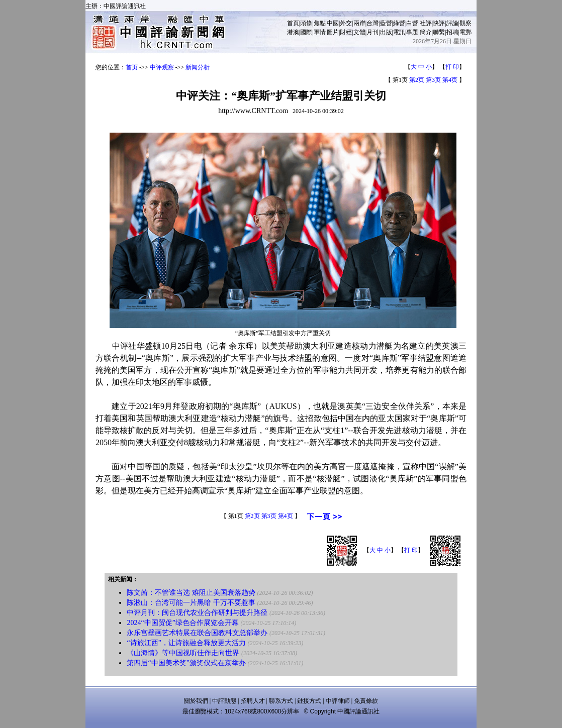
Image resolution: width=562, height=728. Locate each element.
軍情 (320, 32)
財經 (346, 32)
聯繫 (439, 32)
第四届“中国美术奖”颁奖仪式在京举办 (186, 663)
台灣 (372, 23)
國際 (306, 32)
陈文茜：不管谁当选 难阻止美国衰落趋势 (191, 593)
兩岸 (359, 23)
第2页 (417, 80)
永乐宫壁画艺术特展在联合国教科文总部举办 (197, 633)
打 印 (452, 67)
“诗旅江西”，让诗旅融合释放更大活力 (186, 643)
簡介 (426, 32)
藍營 (386, 23)
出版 (386, 32)
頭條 (306, 23)
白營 (412, 23)
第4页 (450, 80)
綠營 (399, 23)
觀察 (465, 23)
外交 (346, 23)
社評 (426, 23)
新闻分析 (198, 67)
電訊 (399, 32)
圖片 (333, 32)
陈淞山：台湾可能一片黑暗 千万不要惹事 (191, 603)
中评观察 (162, 67)
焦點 (320, 23)
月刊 (372, 32)
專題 (412, 32)
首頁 (293, 23)
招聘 (452, 32)
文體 (359, 32)
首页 (132, 67)
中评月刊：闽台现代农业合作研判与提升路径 (197, 613)
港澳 (293, 32)
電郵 (465, 32)
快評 (439, 23)
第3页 (433, 80)
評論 (452, 23)
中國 (333, 23)
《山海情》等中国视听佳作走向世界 (183, 653)
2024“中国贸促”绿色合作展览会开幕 (182, 623)
